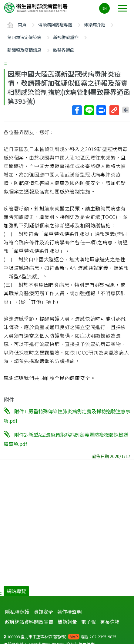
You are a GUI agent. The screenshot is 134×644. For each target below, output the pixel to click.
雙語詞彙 (67, 622)
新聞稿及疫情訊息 (24, 50)
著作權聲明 (69, 612)
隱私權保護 (17, 612)
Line (89, 110)
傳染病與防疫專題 (55, 24)
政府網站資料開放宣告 (29, 622)
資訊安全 (43, 612)
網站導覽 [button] (16, 591)
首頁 (22, 24)
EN (105, 8)
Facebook (77, 110)
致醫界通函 (64, 50)
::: (5, 62)
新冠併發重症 (66, 37)
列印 (101, 110)
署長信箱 (110, 622)
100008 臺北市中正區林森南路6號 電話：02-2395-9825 (60, 637)
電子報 (89, 622)
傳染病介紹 (95, 24)
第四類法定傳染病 (24, 37)
